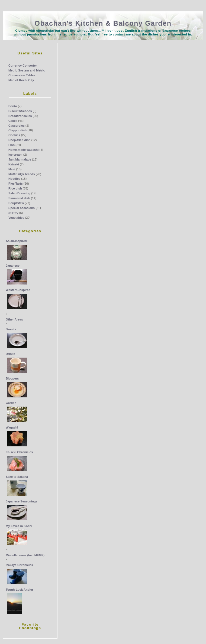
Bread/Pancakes (20, 116)
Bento (13, 106)
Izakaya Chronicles (19, 565)
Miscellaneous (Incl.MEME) (25, 555)
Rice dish (15, 188)
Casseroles (17, 126)
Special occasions (22, 208)
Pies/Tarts (16, 184)
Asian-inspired (16, 241)
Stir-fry (13, 213)
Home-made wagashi (23, 150)
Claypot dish (17, 130)
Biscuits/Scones (20, 111)
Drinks (10, 354)
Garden (11, 403)
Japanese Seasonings (22, 501)
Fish (12, 145)
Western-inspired (18, 290)
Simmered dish (19, 198)
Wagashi (12, 427)
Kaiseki (14, 164)
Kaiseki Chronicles (19, 452)
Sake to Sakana (17, 477)
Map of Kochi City (21, 80)
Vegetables (16, 218)
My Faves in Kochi (19, 526)
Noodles (14, 179)
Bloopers (12, 378)
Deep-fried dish (19, 140)
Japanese (13, 266)
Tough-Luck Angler (19, 590)
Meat (12, 169)
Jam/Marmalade (20, 159)
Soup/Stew (16, 203)
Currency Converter (23, 66)
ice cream (15, 155)
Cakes (13, 121)
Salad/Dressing (19, 193)
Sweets (11, 329)
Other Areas (14, 319)
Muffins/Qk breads (22, 174)
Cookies (14, 135)
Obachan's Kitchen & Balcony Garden (103, 23)
